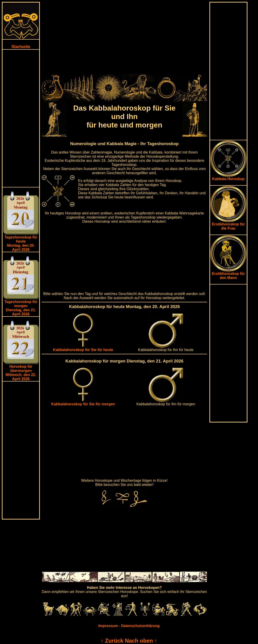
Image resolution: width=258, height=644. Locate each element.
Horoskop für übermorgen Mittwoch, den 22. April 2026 (21, 373)
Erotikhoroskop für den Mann (228, 274)
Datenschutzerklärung (140, 626)
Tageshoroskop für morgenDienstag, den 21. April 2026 (21, 308)
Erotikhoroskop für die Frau (228, 225)
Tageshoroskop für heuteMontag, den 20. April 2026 (21, 243)
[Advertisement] (21, 118)
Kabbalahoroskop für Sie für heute (83, 348)
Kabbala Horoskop (228, 177)
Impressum (108, 626)
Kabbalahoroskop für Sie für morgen (83, 402)
